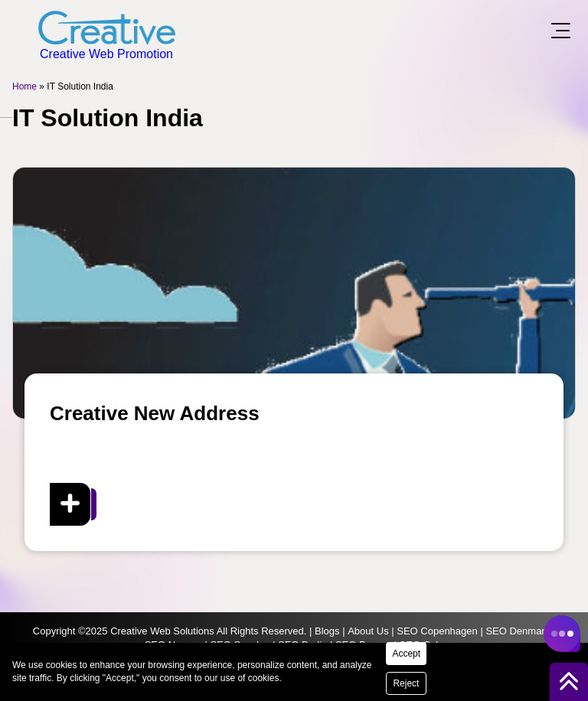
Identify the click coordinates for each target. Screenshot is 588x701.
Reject (406, 683)
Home (24, 86)
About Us (368, 631)
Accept (406, 654)
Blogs (327, 631)
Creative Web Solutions (162, 631)
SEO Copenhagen (437, 631)
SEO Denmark (518, 631)
